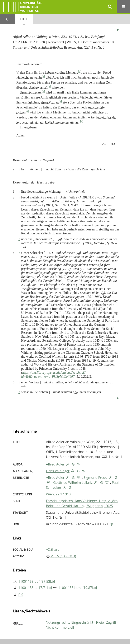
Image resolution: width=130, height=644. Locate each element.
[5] (60, 101)
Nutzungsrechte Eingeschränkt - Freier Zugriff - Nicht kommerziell (82, 625)
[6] (27, 111)
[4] (43, 91)
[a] (82, 121)
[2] (43, 76)
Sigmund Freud (95, 478)
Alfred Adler (55, 464)
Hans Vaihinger (58, 471)
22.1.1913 (63, 494)
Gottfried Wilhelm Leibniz (73, 483)
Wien (50, 494)
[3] (49, 86)
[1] (80, 71)
